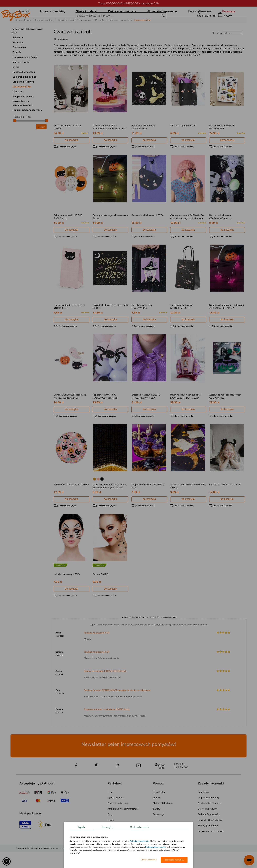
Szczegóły (108, 827)
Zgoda (82, 827)
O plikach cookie (139, 827)
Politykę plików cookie (155, 847)
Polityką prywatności (139, 841)
